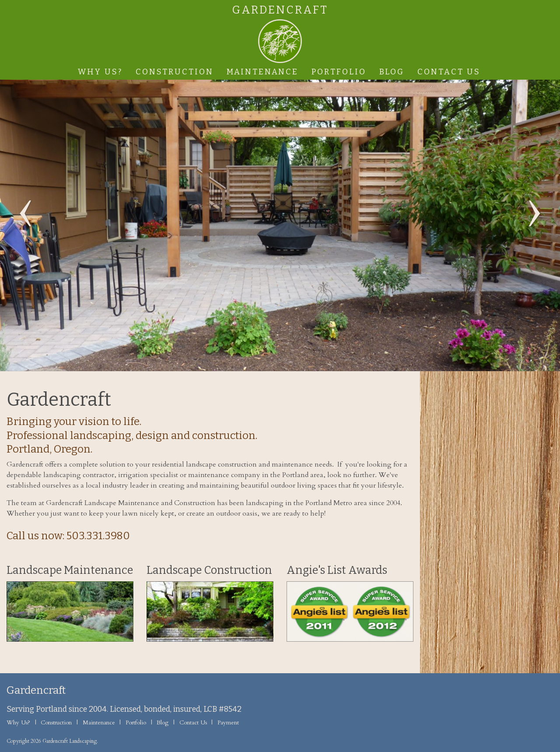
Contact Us (449, 72)
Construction (175, 72)
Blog (392, 72)
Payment (228, 723)
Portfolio (339, 72)
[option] (280, 225)
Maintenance (262, 72)
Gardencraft (280, 11)
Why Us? (100, 72)
